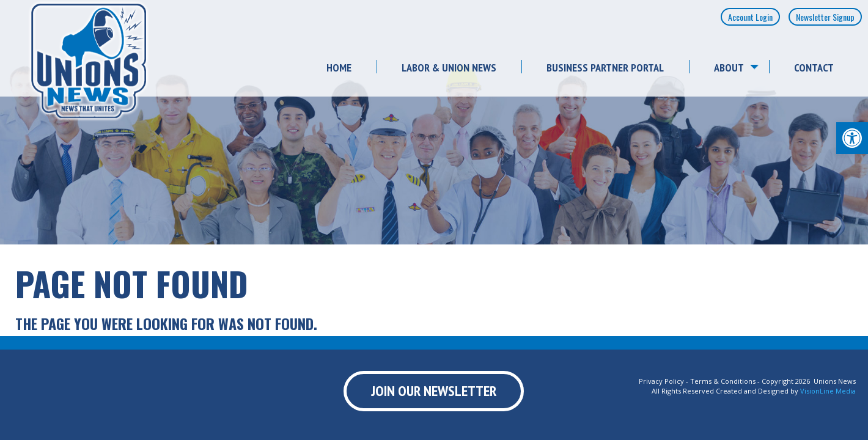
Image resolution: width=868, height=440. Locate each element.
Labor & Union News (449, 68)
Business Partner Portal (605, 68)
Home (339, 68)
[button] (852, 138)
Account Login (750, 17)
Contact (814, 68)
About (729, 68)
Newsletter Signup (825, 17)
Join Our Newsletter (434, 391)
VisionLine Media (828, 391)
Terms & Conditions (723, 381)
